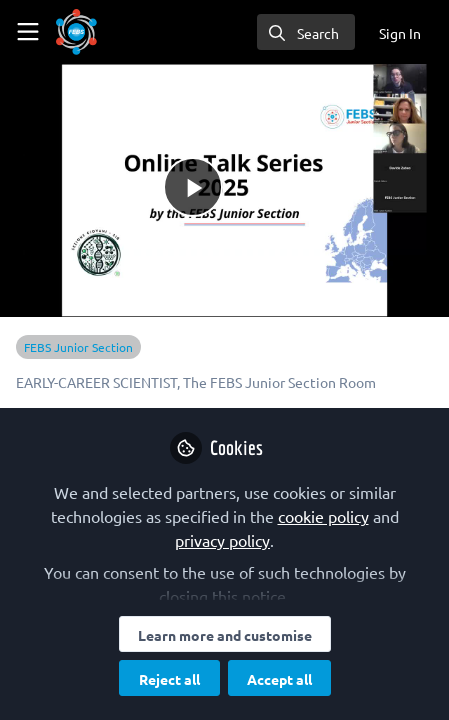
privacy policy (222, 540)
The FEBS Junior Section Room (279, 382)
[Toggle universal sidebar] (28, 32)
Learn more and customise (225, 635)
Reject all (169, 679)
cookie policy (323, 516)
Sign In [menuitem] (400, 33)
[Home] (76, 32)
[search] (306, 32)
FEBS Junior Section (78, 347)
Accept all (279, 679)
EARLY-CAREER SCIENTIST (96, 382)
